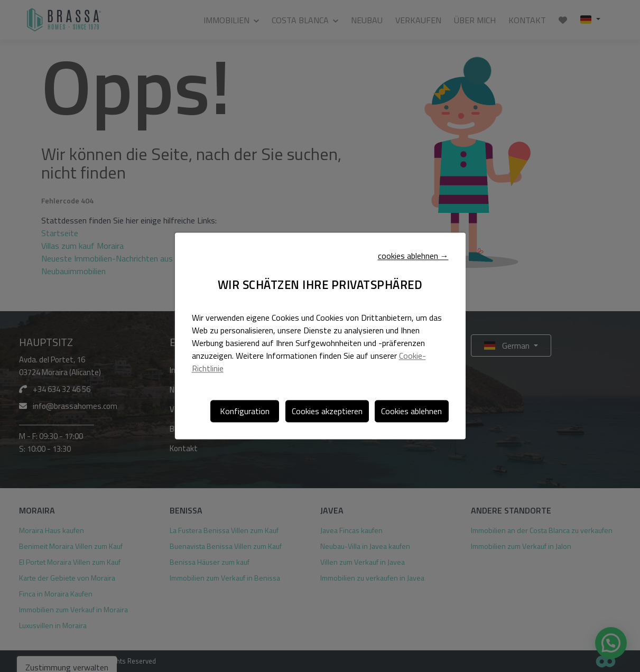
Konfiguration (245, 411)
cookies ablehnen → (413, 256)
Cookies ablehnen (411, 411)
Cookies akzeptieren (327, 411)
